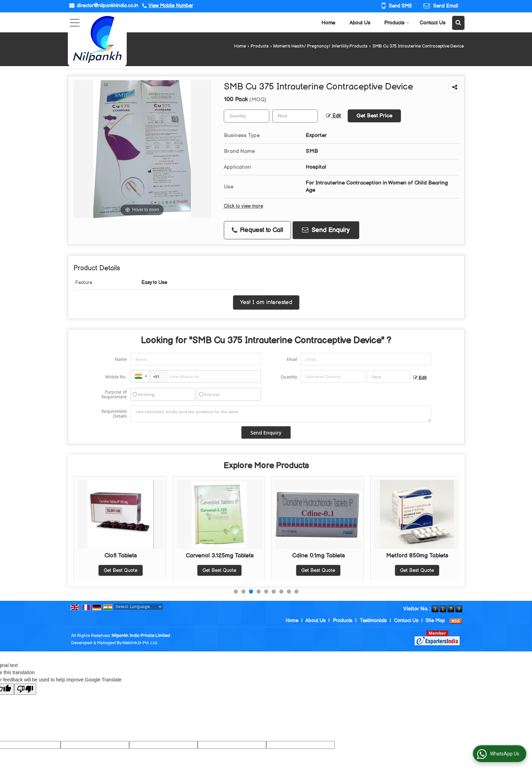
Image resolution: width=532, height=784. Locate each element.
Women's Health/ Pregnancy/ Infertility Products (320, 46)
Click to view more (243, 206)
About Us (360, 23)
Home (328, 23)
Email (292, 359)
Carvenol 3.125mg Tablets (318, 556)
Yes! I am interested (266, 302)
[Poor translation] (25, 689)
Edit (333, 116)
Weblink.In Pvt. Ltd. (140, 643)
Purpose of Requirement (114, 395)
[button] (171, 6)
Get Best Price (374, 116)
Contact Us (432, 23)
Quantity (289, 377)
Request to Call (257, 230)
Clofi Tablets (219, 556)
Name (121, 359)
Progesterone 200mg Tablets (121, 556)
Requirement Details (114, 414)
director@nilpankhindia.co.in (107, 6)
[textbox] (295, 116)
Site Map (435, 621)
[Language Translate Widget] (138, 607)
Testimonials (373, 621)
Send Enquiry (326, 230)
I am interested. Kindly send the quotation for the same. (281, 414)
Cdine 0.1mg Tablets (417, 556)
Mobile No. (116, 377)
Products (397, 23)
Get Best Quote (121, 570)
